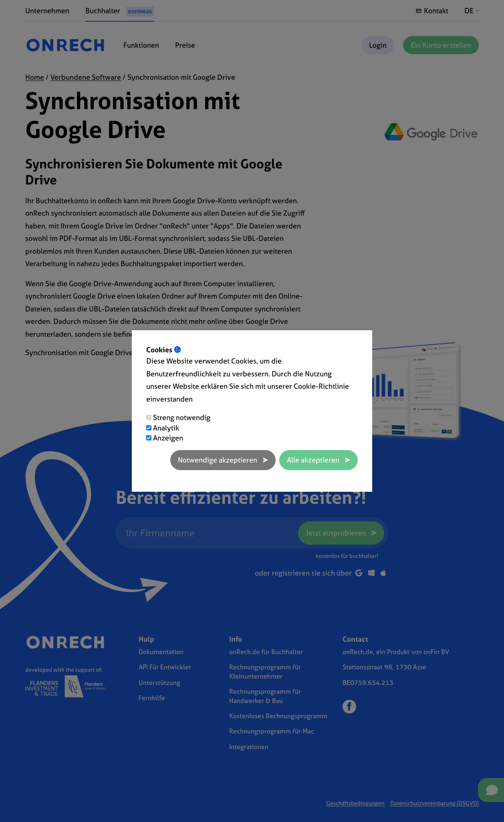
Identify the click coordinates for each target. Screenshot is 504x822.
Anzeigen (168, 438)
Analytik (166, 428)
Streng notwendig (182, 417)
